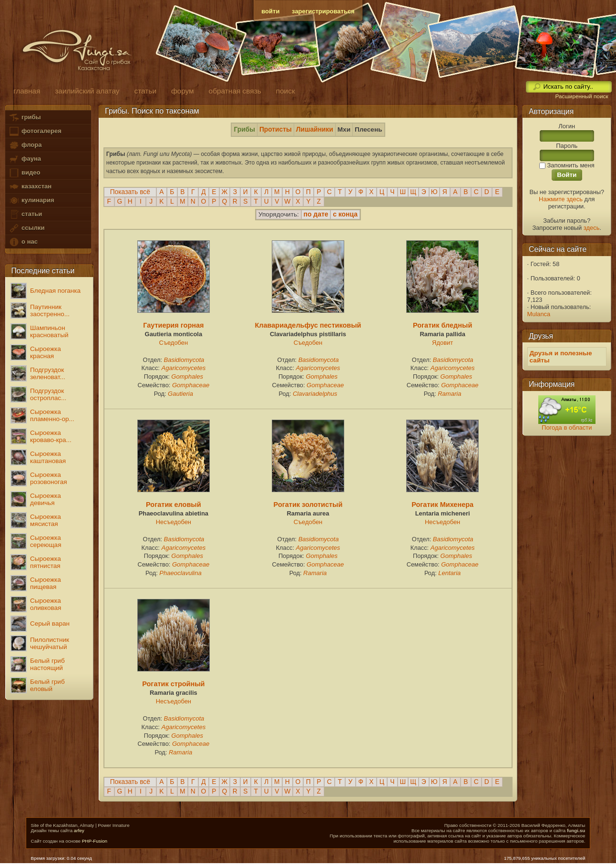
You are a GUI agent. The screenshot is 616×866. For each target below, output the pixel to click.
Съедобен (174, 343)
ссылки (26, 228)
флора (25, 145)
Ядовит (442, 343)
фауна (25, 159)
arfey (79, 830)
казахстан (30, 187)
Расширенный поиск (581, 96)
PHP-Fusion (95, 841)
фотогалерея (35, 131)
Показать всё (130, 192)
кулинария (31, 201)
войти (270, 11)
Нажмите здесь (561, 199)
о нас (23, 242)
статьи (25, 214)
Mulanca (539, 314)
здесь (592, 228)
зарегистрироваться (323, 11)
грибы (25, 118)
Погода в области (567, 428)
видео (24, 173)
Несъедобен (174, 522)
